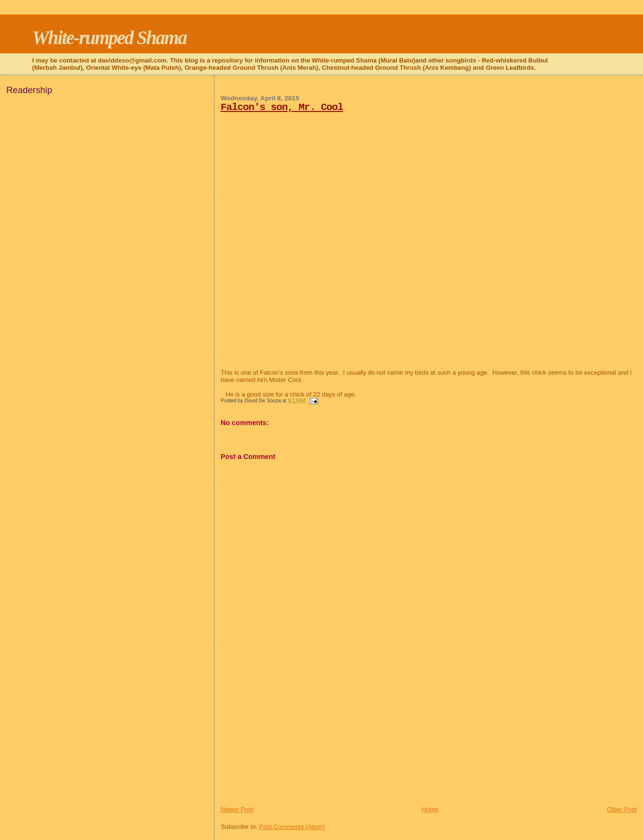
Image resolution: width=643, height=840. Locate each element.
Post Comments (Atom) (292, 827)
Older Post (622, 809)
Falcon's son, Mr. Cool (282, 107)
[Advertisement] (293, 737)
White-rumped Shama (109, 38)
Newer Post (237, 809)
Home (430, 809)
